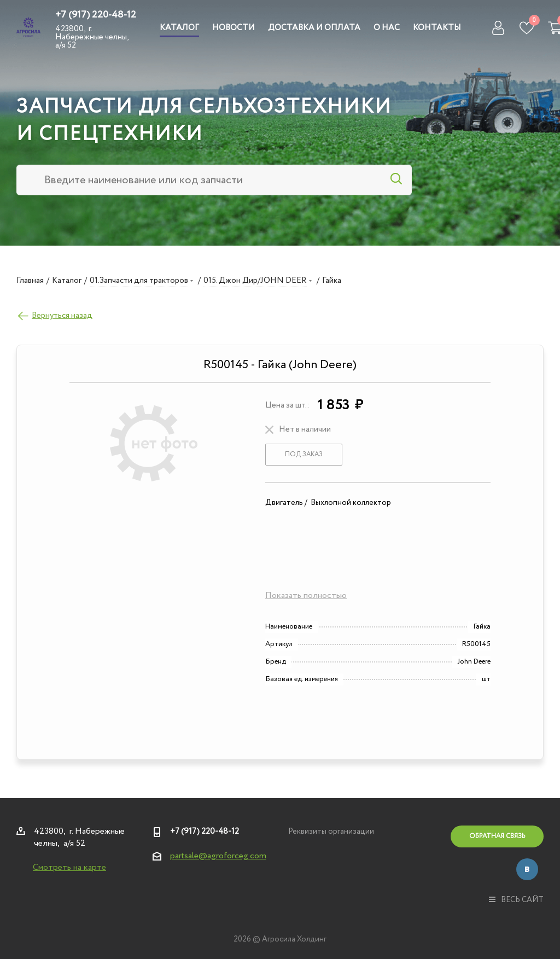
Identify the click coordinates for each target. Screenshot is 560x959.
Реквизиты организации (331, 832)
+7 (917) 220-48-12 (96, 15)
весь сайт (516, 900)
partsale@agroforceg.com (218, 856)
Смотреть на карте (69, 867)
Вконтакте (527, 869)
